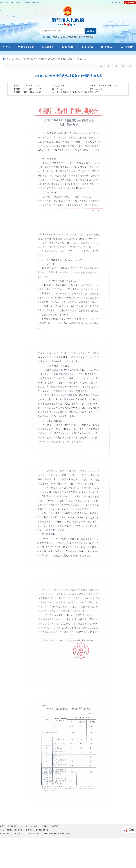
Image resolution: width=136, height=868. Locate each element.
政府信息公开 (17, 59)
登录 (7, 3)
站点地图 (34, 826)
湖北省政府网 (116, 3)
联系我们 (3, 826)
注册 (12, 3)
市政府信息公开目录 (46, 59)
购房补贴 (56, 37)
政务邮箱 (19, 3)
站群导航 (27, 3)
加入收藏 (24, 826)
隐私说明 (55, 826)
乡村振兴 (71, 59)
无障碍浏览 (36, 3)
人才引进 (70, 37)
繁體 (2, 3)
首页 (8, 59)
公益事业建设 (61, 59)
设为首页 (13, 826)
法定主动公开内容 (30, 59)
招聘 (76, 37)
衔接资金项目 (81, 59)
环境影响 (82, 37)
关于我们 (44, 826)
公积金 (63, 37)
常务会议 (90, 37)
